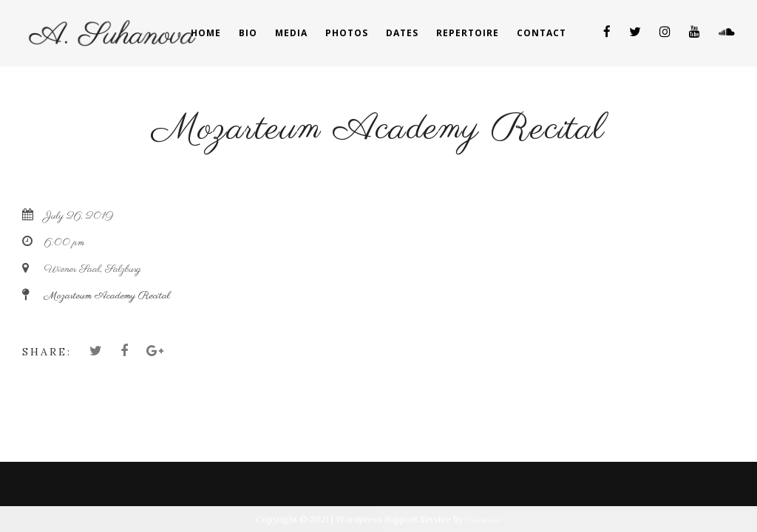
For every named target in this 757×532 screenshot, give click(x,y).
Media (291, 33)
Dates (402, 33)
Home (206, 33)
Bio (248, 33)
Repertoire (468, 33)
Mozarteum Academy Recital (107, 296)
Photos (347, 33)
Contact (542, 33)
